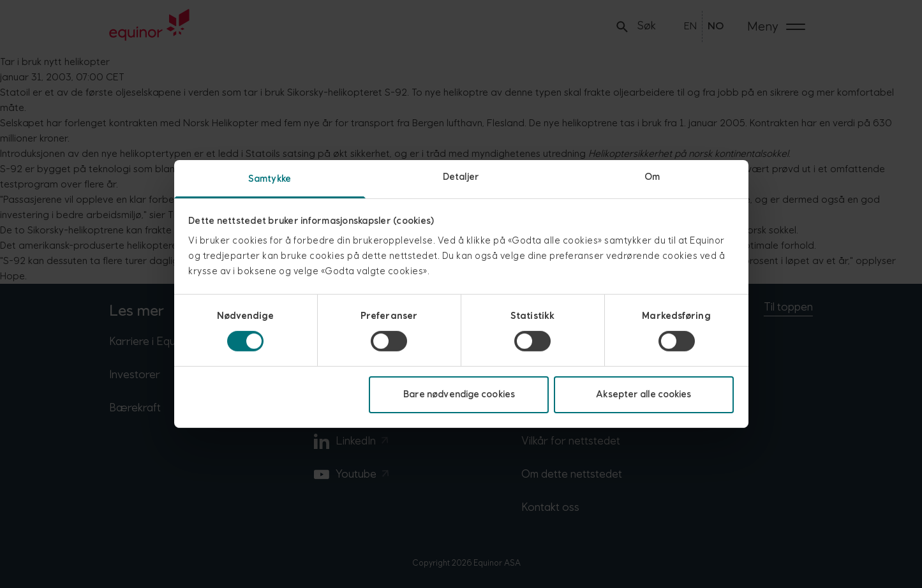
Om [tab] (652, 177)
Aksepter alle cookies (643, 394)
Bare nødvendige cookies (459, 394)
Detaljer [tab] (461, 177)
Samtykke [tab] (270, 179)
